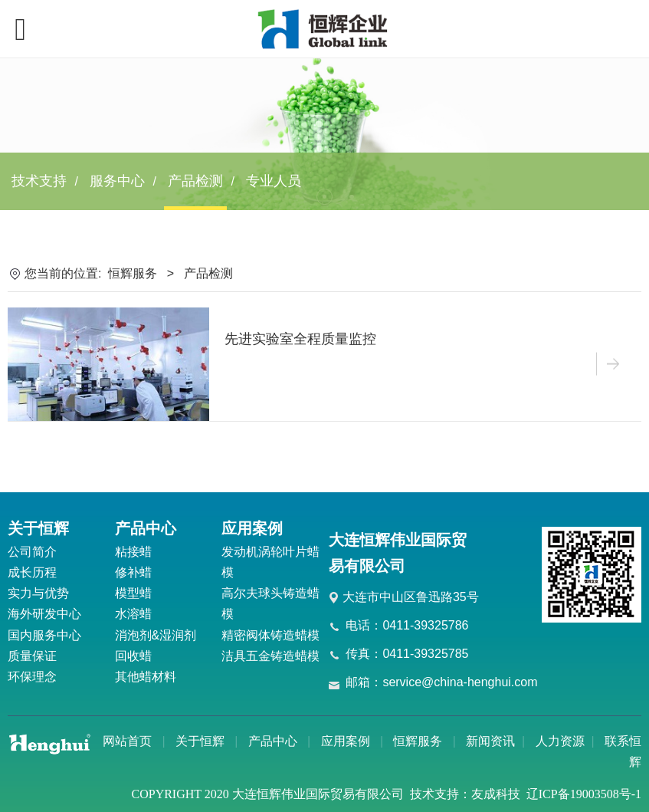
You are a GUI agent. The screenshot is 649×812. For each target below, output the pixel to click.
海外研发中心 (44, 614)
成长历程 (32, 572)
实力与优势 (38, 593)
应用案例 (346, 741)
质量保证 (32, 656)
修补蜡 (133, 572)
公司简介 (32, 552)
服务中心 (117, 181)
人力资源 (560, 741)
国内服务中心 (44, 635)
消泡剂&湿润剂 (156, 635)
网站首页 (127, 741)
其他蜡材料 (146, 677)
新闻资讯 (490, 741)
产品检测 (195, 181)
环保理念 (32, 677)
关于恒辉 (200, 741)
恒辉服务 (133, 273)
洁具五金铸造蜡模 (270, 656)
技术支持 (39, 181)
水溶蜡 (133, 614)
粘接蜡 (133, 552)
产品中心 (273, 741)
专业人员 (274, 181)
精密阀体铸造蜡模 (270, 635)
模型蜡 (133, 593)
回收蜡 (133, 656)
